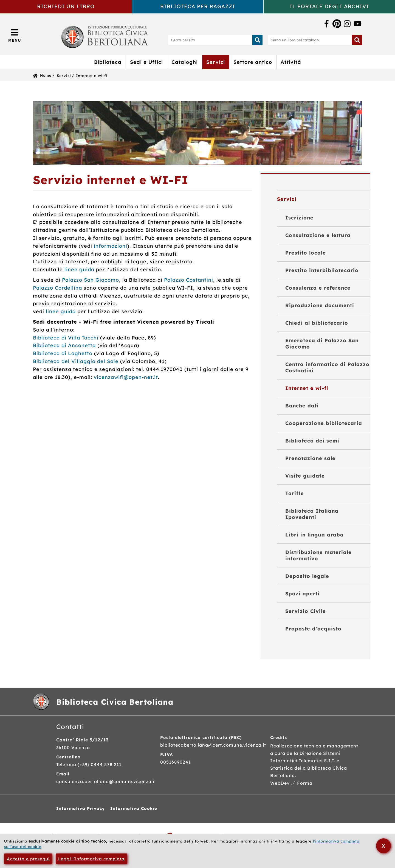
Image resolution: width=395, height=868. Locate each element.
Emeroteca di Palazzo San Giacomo (322, 344)
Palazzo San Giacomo (91, 280)
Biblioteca (108, 62)
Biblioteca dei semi (312, 441)
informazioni (111, 246)
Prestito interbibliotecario (322, 270)
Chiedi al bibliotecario (317, 323)
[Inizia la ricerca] (258, 40)
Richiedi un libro (66, 6)
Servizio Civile (306, 611)
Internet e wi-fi (92, 75)
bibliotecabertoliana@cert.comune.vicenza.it (213, 745)
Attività (291, 62)
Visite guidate (305, 476)
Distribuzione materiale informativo (318, 555)
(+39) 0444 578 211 (100, 764)
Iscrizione (299, 218)
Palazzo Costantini (189, 280)
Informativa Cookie (134, 808)
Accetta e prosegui (28, 859)
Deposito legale (307, 576)
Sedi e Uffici (146, 62)
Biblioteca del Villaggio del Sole (76, 361)
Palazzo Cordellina (57, 288)
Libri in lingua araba (314, 535)
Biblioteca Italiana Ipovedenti (312, 514)
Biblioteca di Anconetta (64, 345)
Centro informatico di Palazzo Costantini (327, 367)
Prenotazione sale (310, 458)
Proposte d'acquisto (313, 629)
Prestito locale (306, 253)
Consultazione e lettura (318, 235)
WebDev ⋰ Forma (291, 783)
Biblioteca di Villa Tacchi (66, 338)
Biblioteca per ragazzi (198, 6)
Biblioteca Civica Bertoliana (115, 702)
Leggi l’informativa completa (91, 859)
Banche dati (302, 406)
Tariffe (295, 493)
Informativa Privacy (81, 808)
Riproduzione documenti (320, 305)
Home (46, 75)
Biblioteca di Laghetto (63, 353)
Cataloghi (185, 62)
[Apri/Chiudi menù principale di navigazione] (15, 35)
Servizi (216, 62)
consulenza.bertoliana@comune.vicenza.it (106, 781)
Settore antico (253, 62)
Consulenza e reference (318, 288)
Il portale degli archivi (329, 6)
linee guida (79, 269)
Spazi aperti (302, 594)
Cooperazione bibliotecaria (324, 423)
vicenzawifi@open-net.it (126, 377)
